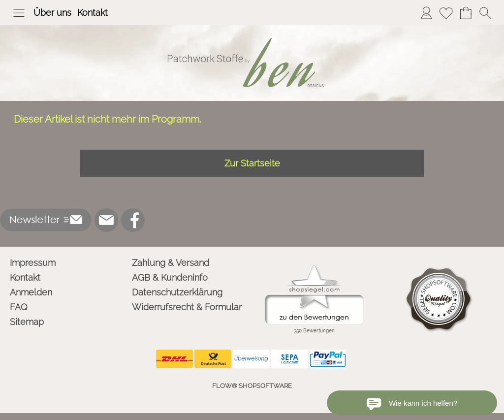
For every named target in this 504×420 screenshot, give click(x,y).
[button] (19, 13)
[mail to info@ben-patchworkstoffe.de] (106, 220)
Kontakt (93, 13)
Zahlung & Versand (171, 263)
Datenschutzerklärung (177, 292)
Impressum (33, 263)
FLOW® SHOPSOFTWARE (252, 386)
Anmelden (31, 292)
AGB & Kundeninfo (170, 277)
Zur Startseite (252, 163)
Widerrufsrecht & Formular (187, 307)
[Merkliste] (446, 13)
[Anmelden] (426, 13)
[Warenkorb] (466, 13)
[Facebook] (133, 220)
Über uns (52, 13)
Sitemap (27, 322)
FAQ (19, 307)
